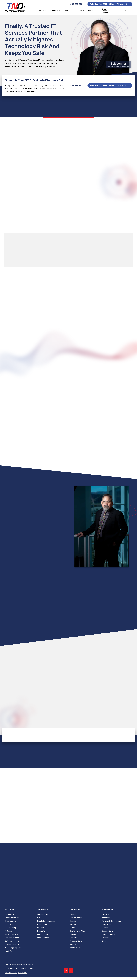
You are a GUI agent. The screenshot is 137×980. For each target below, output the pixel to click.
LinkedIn (71, 970)
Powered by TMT (11, 972)
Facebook (66, 970)
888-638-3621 (77, 4)
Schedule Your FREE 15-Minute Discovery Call (110, 4)
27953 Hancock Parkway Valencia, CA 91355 (20, 965)
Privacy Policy (22, 972)
